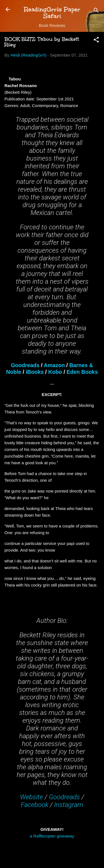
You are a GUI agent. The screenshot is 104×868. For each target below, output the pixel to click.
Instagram (69, 805)
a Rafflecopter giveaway (52, 836)
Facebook (35, 805)
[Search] (96, 11)
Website (31, 797)
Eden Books (82, 372)
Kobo (55, 372)
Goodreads (25, 365)
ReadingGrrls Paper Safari (52, 13)
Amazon (54, 365)
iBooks (35, 372)
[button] (96, 41)
